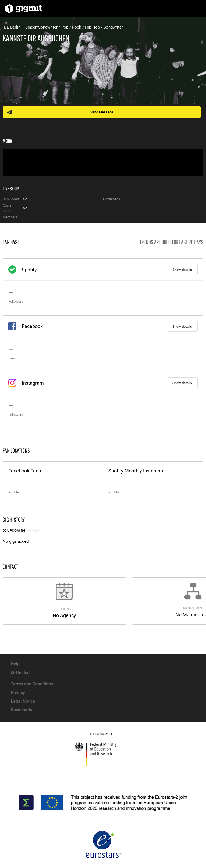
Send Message (102, 112)
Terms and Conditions (32, 684)
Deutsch (24, 673)
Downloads (21, 710)
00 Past (34, 531)
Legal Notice (23, 701)
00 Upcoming (15, 531)
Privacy (18, 693)
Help (15, 664)
